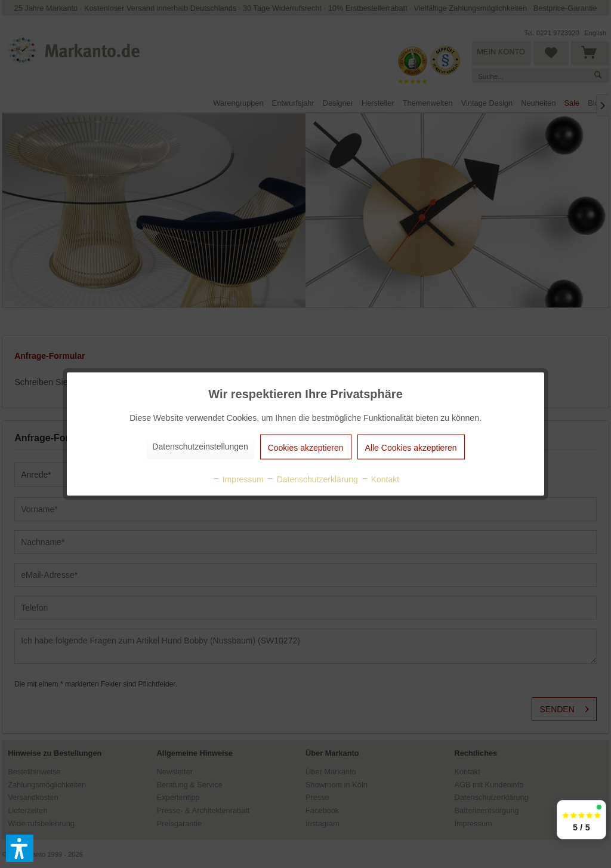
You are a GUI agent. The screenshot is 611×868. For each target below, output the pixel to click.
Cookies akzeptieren (306, 448)
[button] (20, 848)
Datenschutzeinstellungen (200, 447)
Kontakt (380, 479)
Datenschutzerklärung (312, 479)
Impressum (238, 479)
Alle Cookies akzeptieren (411, 448)
